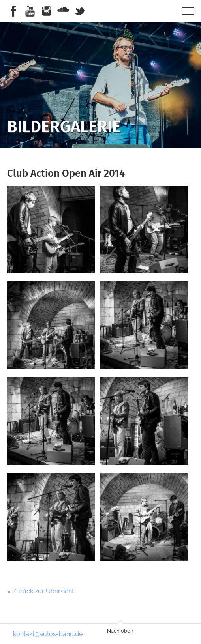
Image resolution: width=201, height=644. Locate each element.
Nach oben (120, 631)
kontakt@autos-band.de (48, 634)
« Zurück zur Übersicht (40, 591)
